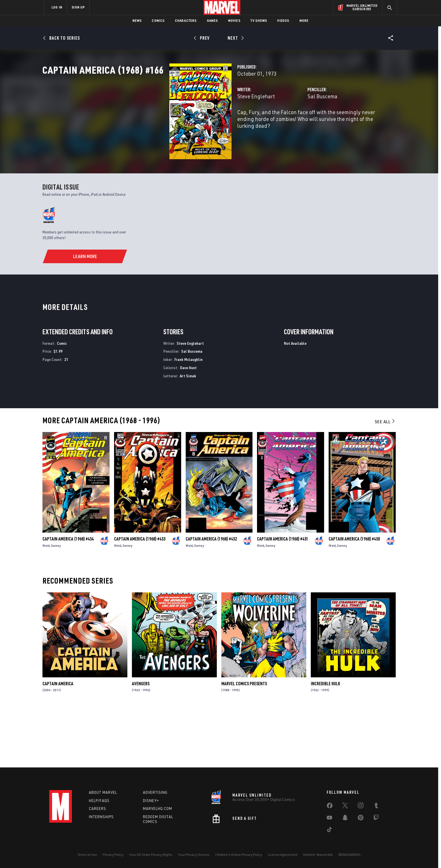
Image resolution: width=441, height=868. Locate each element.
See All (385, 478)
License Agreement (283, 855)
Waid (46, 602)
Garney (56, 602)
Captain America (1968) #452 (211, 595)
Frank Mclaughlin (189, 416)
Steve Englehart (167, 121)
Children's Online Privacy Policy (239, 855)
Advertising (155, 792)
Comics (158, 21)
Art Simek (188, 432)
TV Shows (259, 21)
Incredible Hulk (325, 740)
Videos (283, 21)
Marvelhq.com (158, 809)
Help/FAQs (99, 801)
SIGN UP (78, 7)
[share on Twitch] (376, 819)
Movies (234, 21)
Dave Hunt (188, 425)
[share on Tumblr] (376, 807)
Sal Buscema (278, 121)
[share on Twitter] (345, 807)
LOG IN (57, 7)
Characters (186, 21)
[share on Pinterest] (361, 819)
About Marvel (103, 792)
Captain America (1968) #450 (354, 595)
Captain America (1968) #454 (68, 595)
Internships (101, 817)
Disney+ (151, 801)
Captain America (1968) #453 (140, 595)
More (304, 21)
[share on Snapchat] (345, 819)
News (137, 21)
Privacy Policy (113, 855)
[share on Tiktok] (329, 831)
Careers (98, 809)
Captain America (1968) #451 (283, 595)
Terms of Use (87, 855)
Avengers (141, 740)
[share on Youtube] (329, 819)
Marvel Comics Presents (244, 740)
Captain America (58, 740)
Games (212, 21)
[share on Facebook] (330, 807)
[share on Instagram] (361, 807)
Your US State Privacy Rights (151, 855)
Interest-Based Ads (318, 855)
